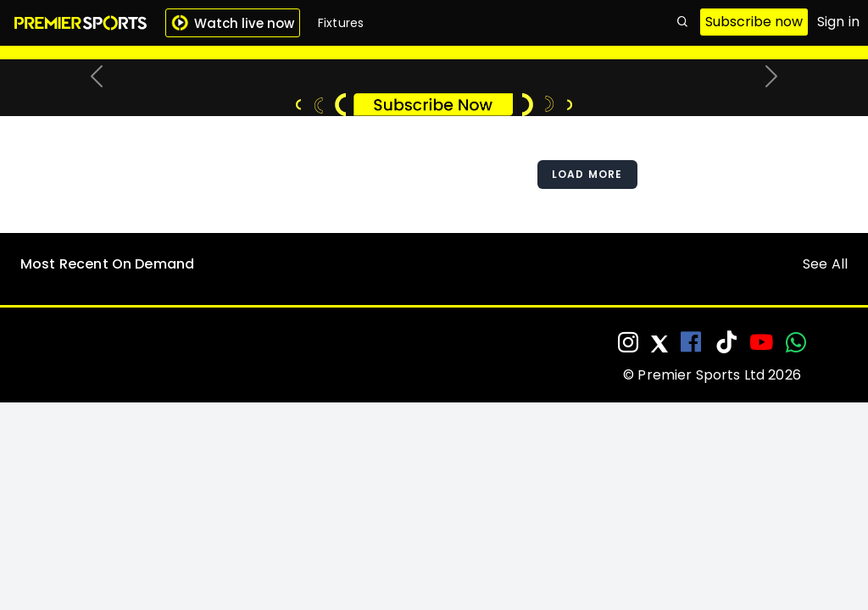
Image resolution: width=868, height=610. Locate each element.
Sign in (838, 22)
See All (825, 455)
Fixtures (341, 23)
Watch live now (233, 23)
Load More (587, 366)
